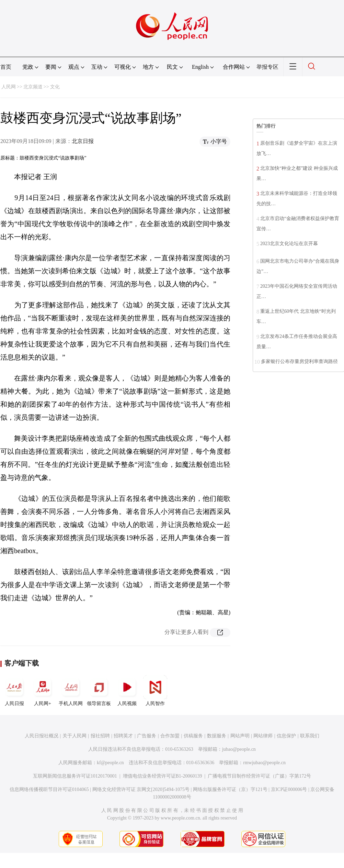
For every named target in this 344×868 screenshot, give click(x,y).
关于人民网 (74, 736)
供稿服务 (193, 736)
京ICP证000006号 (289, 789)
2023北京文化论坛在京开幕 (289, 244)
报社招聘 (100, 736)
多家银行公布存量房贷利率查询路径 (299, 361)
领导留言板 (99, 691)
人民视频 (127, 691)
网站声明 (240, 736)
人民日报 (14, 691)
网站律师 (263, 736)
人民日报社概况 (42, 736)
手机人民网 (71, 691)
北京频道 (33, 87)
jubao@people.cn (239, 749)
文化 (55, 87)
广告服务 (147, 736)
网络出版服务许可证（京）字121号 (230, 789)
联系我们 (310, 736)
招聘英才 (123, 736)
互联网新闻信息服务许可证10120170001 (75, 776)
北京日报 (83, 141)
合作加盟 (170, 736)
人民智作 (155, 691)
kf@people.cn (110, 763)
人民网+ (43, 691)
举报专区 (267, 67)
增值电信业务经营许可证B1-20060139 (163, 776)
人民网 (9, 87)
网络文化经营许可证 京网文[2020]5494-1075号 (141, 789)
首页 (6, 67)
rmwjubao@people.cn (264, 763)
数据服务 (217, 736)
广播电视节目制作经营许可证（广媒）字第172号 (259, 776)
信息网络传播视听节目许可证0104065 (49, 789)
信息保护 (286, 736)
